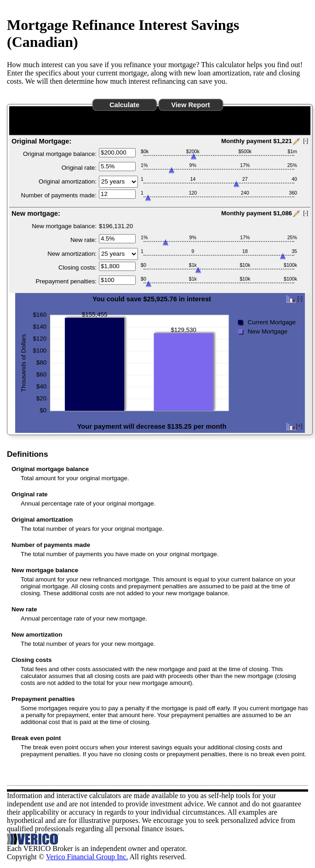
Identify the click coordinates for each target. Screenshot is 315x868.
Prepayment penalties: (66, 281)
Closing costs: (77, 267)
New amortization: (72, 254)
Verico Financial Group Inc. (87, 857)
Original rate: (79, 168)
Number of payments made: (59, 195)
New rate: (83, 240)
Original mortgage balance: (60, 154)
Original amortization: (68, 181)
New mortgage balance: (64, 226)
